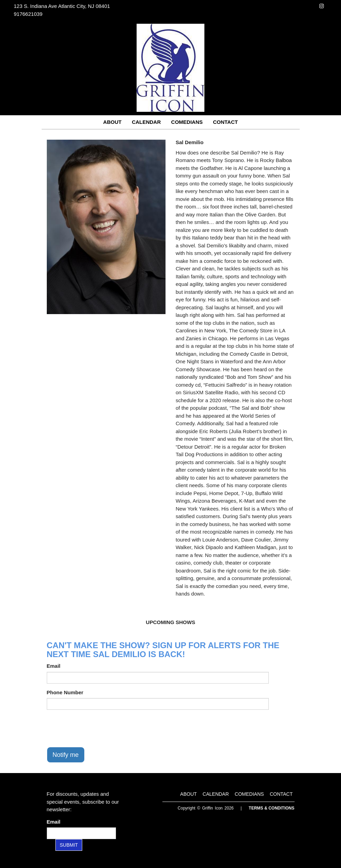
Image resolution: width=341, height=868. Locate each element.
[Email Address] (81, 833)
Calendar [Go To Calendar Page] (146, 122)
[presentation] (99, 728)
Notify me (66, 755)
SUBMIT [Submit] (69, 845)
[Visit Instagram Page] (322, 6)
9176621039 (28, 14)
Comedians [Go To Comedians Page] (187, 122)
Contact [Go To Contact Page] (225, 122)
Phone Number (65, 692)
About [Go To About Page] (112, 122)
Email (54, 666)
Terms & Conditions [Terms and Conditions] (272, 808)
